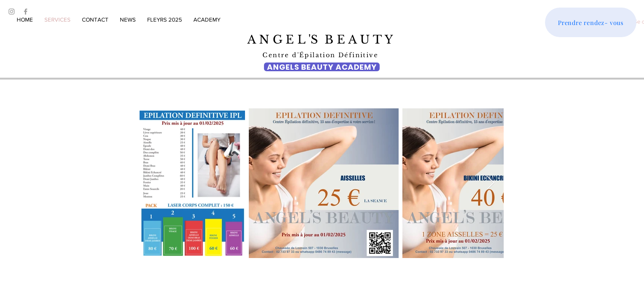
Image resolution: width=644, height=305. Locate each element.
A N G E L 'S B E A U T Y (322, 40)
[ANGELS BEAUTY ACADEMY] (322, 67)
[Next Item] (491, 183)
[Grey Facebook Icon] (26, 12)
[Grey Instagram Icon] (12, 12)
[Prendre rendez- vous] (591, 22)
